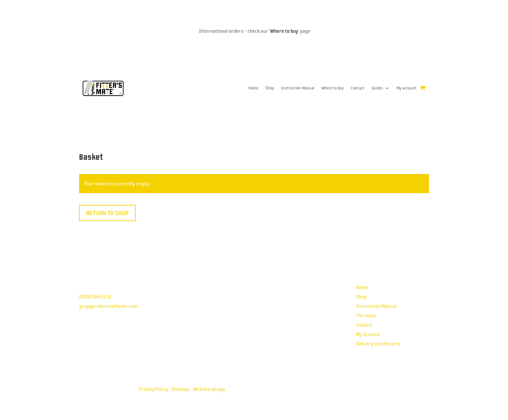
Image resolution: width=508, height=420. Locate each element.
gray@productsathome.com (108, 306)
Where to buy (284, 31)
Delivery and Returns (378, 344)
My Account (368, 334)
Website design (209, 389)
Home (253, 88)
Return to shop (107, 213)
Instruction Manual (298, 88)
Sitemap (180, 389)
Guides (377, 88)
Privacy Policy (153, 389)
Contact (358, 88)
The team (366, 315)
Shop (270, 88)
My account (406, 88)
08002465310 (95, 297)
